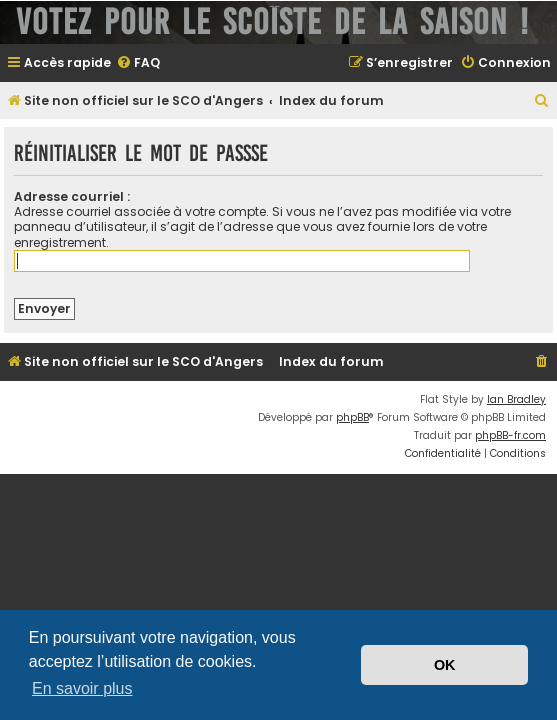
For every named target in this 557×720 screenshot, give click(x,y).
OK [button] (445, 665)
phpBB (352, 417)
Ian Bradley (516, 399)
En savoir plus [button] (82, 688)
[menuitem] (138, 63)
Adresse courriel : (72, 196)
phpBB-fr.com (510, 435)
